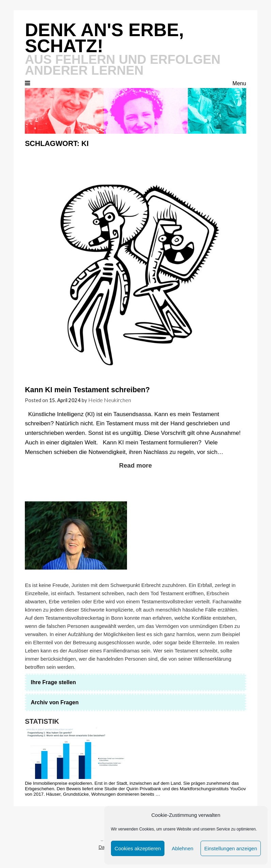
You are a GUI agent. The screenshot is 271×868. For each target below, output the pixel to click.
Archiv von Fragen (54, 702)
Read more (135, 465)
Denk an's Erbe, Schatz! (104, 38)
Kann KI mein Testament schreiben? (87, 390)
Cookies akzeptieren (138, 848)
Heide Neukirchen (110, 400)
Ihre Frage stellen (53, 682)
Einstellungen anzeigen (231, 848)
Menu (239, 83)
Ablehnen (182, 848)
